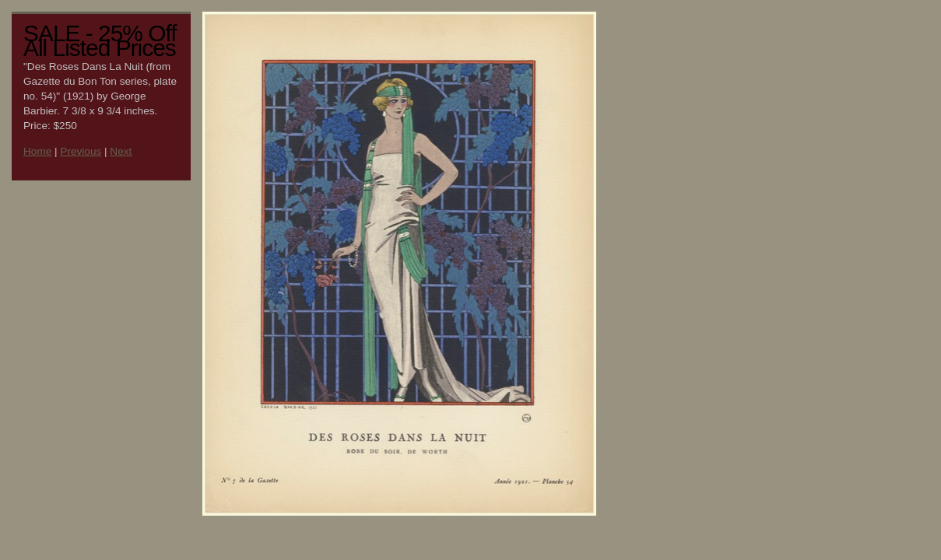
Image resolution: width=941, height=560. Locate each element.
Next (121, 151)
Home (37, 151)
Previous (81, 151)
